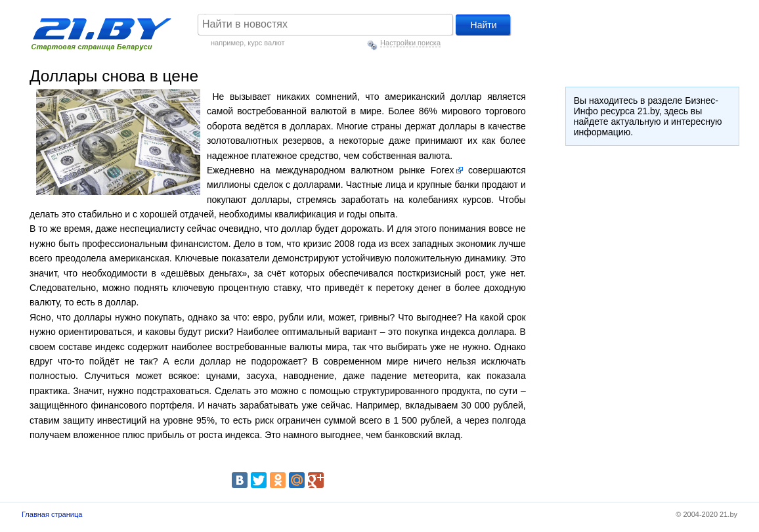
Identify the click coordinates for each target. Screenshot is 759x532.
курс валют (266, 43)
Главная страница (52, 514)
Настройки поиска (410, 43)
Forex (443, 170)
